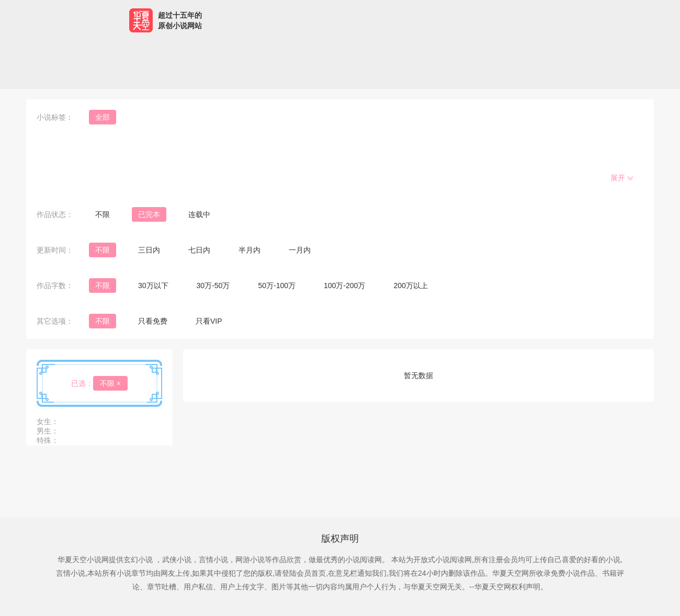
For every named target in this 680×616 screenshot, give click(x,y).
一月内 (300, 250)
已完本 (149, 214)
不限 (103, 214)
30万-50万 (213, 286)
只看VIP (209, 321)
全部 (103, 117)
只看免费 (153, 321)
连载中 (199, 214)
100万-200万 (344, 286)
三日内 (149, 250)
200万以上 (410, 286)
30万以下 (153, 286)
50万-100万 (277, 286)
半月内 (250, 250)
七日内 (199, 250)
